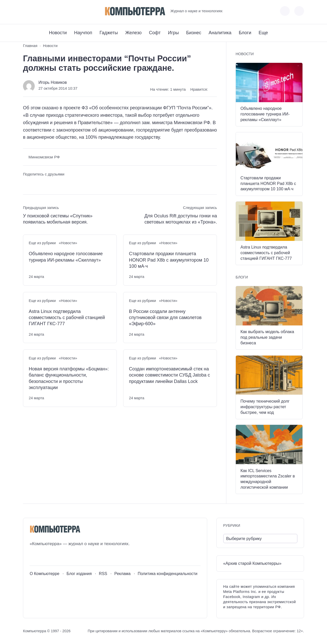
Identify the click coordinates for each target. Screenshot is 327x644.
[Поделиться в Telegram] (36, 184)
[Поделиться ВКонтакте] (27, 184)
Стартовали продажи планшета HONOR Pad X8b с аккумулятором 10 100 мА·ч (169, 260)
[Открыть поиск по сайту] (299, 11)
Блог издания (79, 574)
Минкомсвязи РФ (44, 157)
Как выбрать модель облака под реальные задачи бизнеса (267, 337)
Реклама (123, 574)
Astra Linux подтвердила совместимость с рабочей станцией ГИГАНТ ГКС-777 (67, 318)
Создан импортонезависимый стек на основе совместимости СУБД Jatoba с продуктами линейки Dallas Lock (170, 375)
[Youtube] (36, 11)
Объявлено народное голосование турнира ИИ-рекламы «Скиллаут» (66, 257)
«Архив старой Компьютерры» (252, 563)
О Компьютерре (44, 574)
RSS (103, 574)
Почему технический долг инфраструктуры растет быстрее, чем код (265, 407)
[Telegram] (46, 11)
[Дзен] (55, 11)
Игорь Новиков (52, 82)
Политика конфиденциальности (168, 574)
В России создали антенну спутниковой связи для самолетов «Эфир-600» (165, 318)
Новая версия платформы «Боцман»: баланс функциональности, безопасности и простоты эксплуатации (69, 378)
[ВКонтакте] (27, 11)
